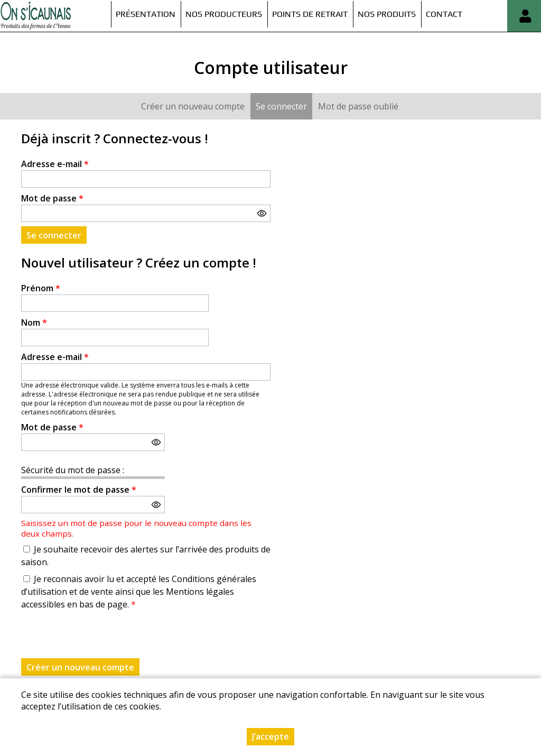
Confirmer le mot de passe (79, 490)
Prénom (41, 288)
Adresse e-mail (55, 164)
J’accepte (270, 736)
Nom (34, 322)
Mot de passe (52, 198)
